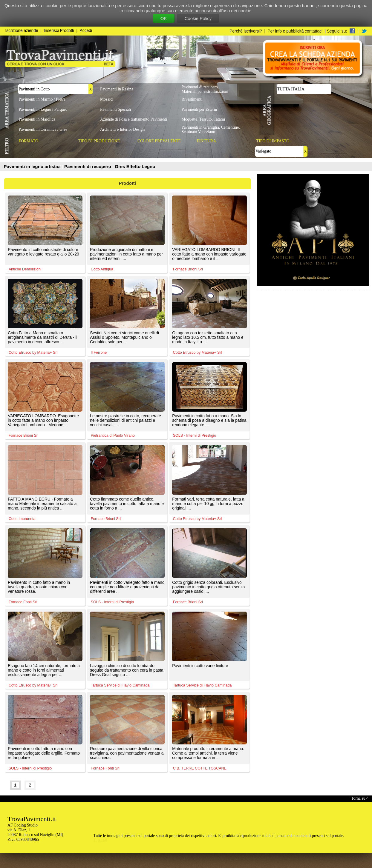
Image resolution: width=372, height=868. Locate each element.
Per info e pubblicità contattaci (295, 31)
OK (164, 18)
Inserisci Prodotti (59, 31)
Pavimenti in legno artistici (33, 166)
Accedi (86, 31)
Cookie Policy (198, 18)
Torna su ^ (360, 798)
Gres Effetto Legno (135, 166)
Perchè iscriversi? (246, 31)
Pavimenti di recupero (88, 166)
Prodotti (128, 183)
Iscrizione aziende (22, 31)
